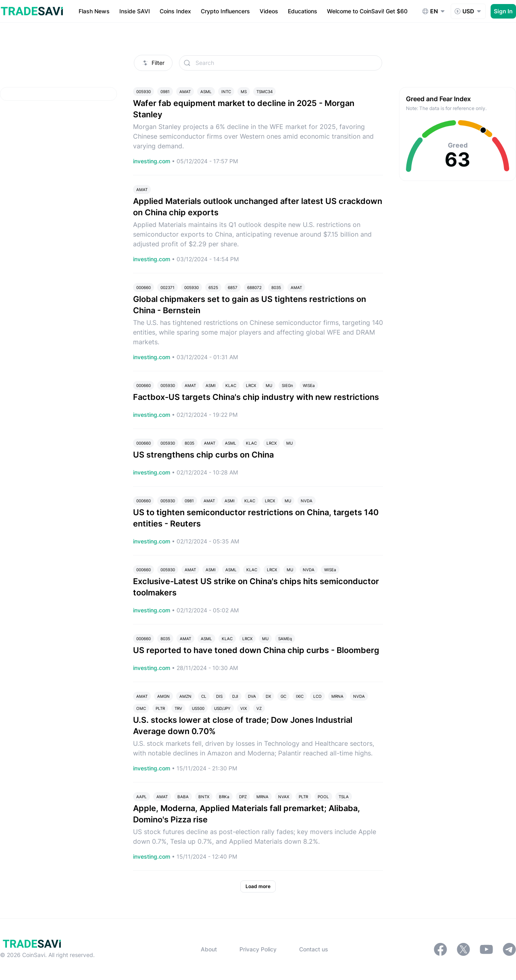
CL (204, 696)
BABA (183, 797)
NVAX (284, 797)
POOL (323, 797)
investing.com (152, 161)
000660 (144, 287)
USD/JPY (222, 708)
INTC (226, 92)
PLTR (160, 708)
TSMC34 (264, 92)
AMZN (185, 696)
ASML (206, 92)
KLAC (231, 385)
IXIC (300, 696)
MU (269, 385)
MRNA (337, 696)
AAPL (141, 797)
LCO (317, 696)
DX (268, 696)
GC (283, 696)
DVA (252, 696)
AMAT (185, 92)
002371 (167, 287)
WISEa (309, 385)
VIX (243, 708)
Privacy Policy (258, 949)
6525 (213, 287)
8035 (276, 287)
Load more (258, 886)
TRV (178, 708)
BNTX (204, 797)
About (209, 949)
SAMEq (285, 639)
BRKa (224, 797)
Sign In (503, 11)
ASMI (211, 385)
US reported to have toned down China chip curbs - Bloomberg (256, 650)
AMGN (163, 696)
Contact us (314, 949)
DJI (235, 696)
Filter (153, 63)
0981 (165, 92)
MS (244, 92)
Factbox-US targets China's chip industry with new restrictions (256, 397)
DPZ (243, 797)
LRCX (251, 385)
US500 (198, 708)
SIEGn (287, 385)
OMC (141, 708)
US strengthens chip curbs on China (203, 455)
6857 (233, 287)
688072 (254, 287)
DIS (219, 696)
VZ (259, 708)
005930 (144, 92)
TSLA (344, 797)
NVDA (307, 501)
